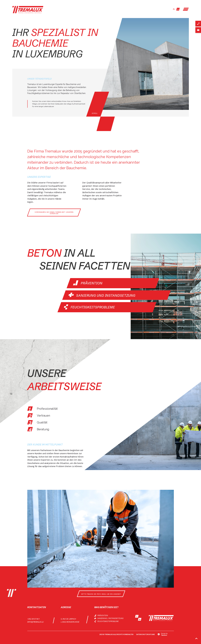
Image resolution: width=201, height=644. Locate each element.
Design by (164, 634)
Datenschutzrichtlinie (146, 634)
